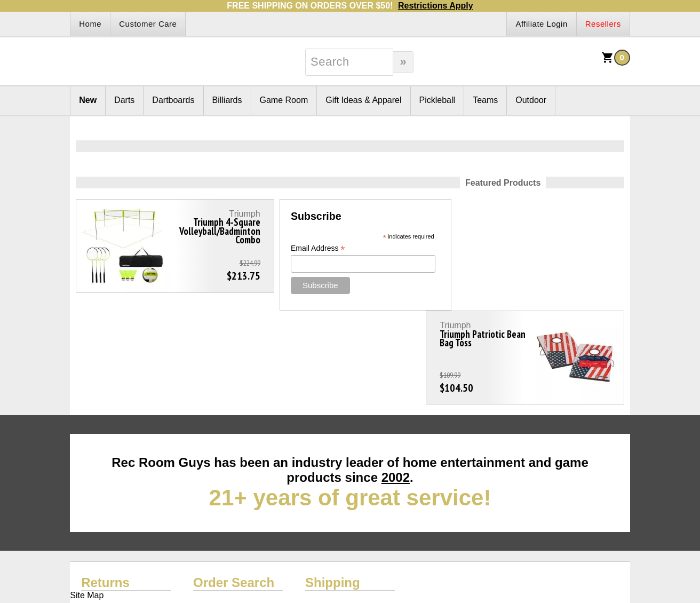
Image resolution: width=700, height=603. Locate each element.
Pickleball (437, 100)
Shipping (333, 489)
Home (90, 24)
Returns (105, 489)
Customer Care (148, 24)
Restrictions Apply (436, 6)
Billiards (227, 100)
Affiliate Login (541, 24)
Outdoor (531, 100)
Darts (124, 100)
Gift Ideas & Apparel (363, 100)
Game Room (284, 100)
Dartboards (173, 100)
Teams (485, 100)
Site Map (87, 501)
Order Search (234, 489)
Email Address (302, 248)
